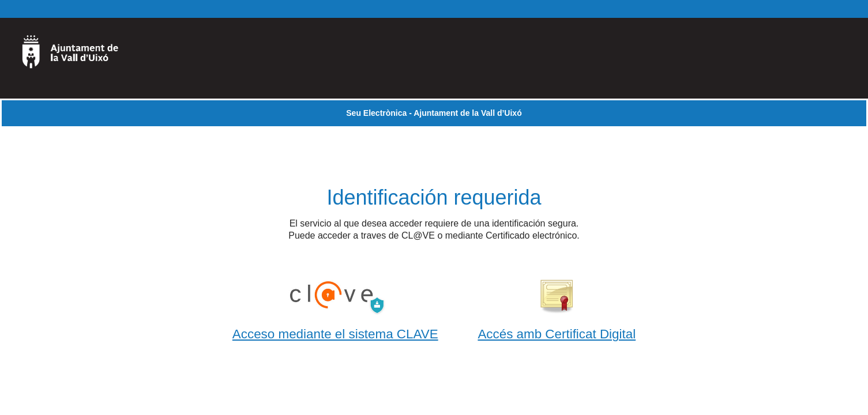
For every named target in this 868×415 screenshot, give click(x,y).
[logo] (77, 58)
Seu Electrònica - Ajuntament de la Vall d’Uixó (434, 113)
